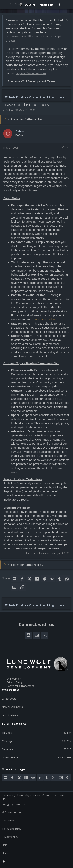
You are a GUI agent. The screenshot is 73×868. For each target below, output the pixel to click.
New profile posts (12, 707)
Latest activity (10, 715)
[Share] (63, 148)
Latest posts (9, 699)
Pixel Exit (20, 804)
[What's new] (59, 5)
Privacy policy (10, 837)
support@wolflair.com (31, 73)
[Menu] (5, 4)
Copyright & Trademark (20, 686)
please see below (44, 319)
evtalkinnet (64, 757)
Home (5, 853)
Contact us (8, 820)
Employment (14, 679)
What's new (11, 690)
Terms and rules (12, 829)
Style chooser (12, 812)
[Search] (68, 5)
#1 (68, 148)
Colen (9, 110)
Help (5, 845)
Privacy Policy (15, 682)
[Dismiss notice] (66, 20)
